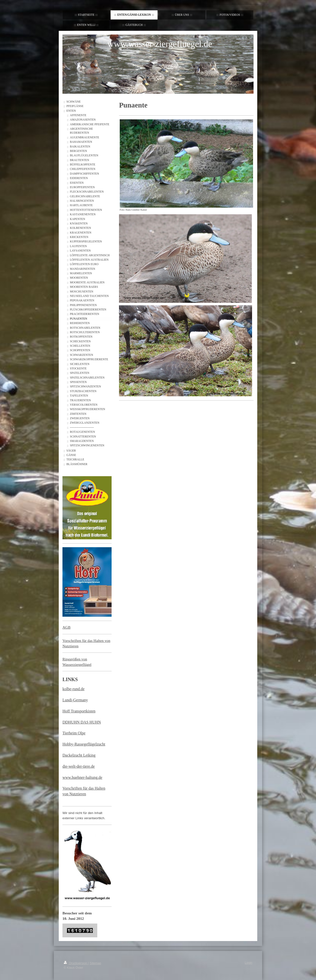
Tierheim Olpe (74, 733)
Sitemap (95, 963)
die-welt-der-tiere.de (79, 766)
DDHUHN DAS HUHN (82, 722)
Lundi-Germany (75, 700)
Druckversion (76, 963)
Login (248, 963)
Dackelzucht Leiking (79, 755)
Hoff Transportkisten (79, 711)
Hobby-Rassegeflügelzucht (84, 744)
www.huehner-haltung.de (82, 777)
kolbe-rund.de (73, 689)
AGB (67, 627)
